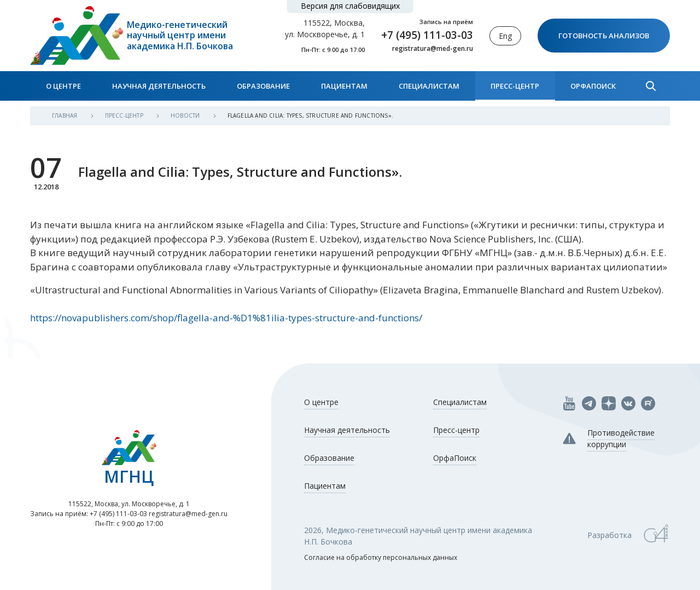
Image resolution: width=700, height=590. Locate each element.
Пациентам (344, 86)
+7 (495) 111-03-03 (427, 35)
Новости (186, 115)
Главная (66, 115)
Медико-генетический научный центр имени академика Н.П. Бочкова (180, 36)
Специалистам (429, 86)
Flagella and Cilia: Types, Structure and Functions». (310, 115)
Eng (505, 36)
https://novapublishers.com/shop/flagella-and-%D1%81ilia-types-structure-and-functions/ (226, 318)
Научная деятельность (159, 86)
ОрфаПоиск (593, 86)
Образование (263, 86)
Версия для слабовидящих (350, 6)
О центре (63, 86)
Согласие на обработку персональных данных (381, 557)
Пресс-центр (515, 86)
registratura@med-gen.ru (433, 49)
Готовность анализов (604, 36)
